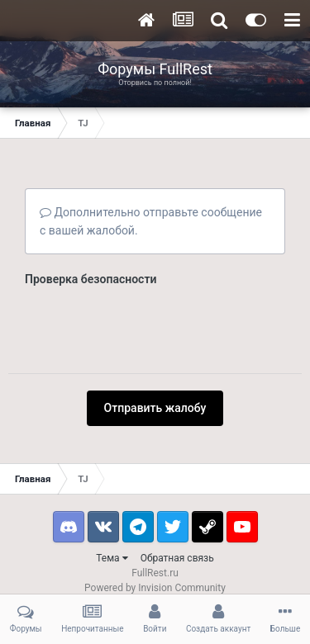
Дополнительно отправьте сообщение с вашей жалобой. (151, 221)
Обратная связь (177, 494)
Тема (112, 494)
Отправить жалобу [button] (155, 343)
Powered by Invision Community (155, 523)
